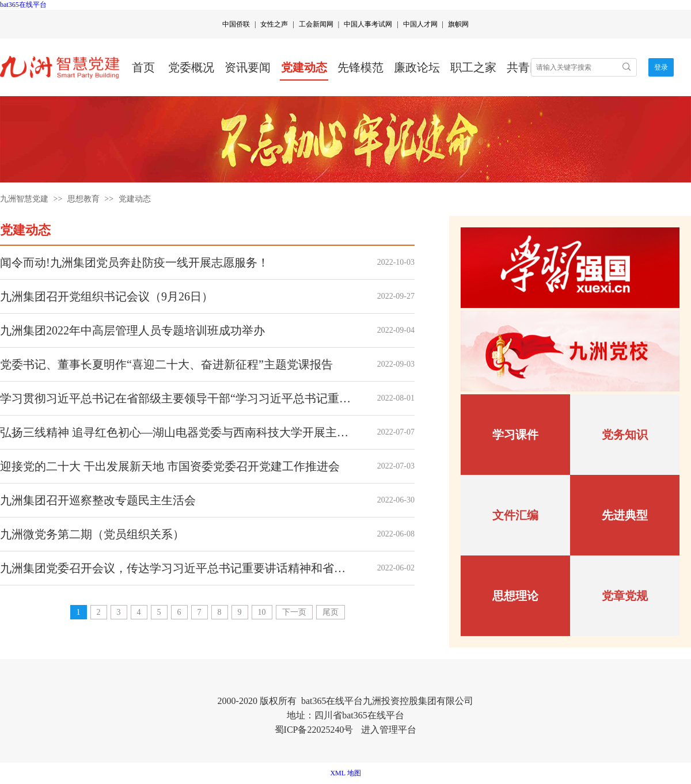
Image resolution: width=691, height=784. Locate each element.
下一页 (294, 612)
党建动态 (304, 67)
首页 (143, 67)
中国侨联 (236, 24)
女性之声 (274, 24)
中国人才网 (420, 24)
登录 (661, 67)
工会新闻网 (316, 24)
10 (262, 612)
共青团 (524, 67)
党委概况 (191, 67)
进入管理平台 (389, 730)
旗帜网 (458, 24)
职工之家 (473, 67)
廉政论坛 (417, 67)
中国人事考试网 (368, 24)
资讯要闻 (248, 67)
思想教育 (83, 199)
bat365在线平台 (23, 5)
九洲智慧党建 (24, 199)
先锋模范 (360, 67)
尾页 (331, 612)
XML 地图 (345, 773)
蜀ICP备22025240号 (314, 730)
